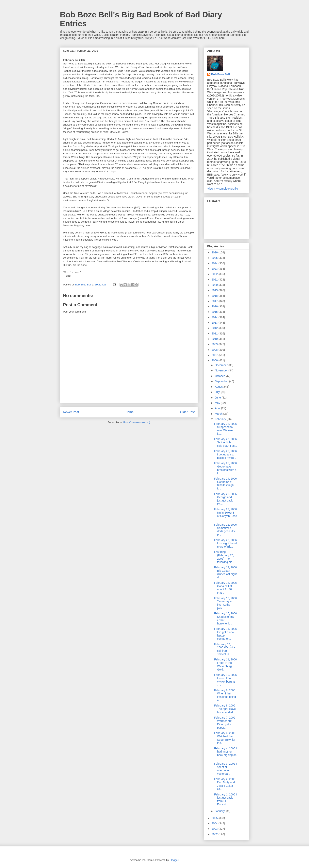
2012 (215, 328)
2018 (215, 296)
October (220, 376)
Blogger (174, 860)
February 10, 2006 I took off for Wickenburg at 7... (225, 680)
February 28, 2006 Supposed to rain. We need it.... (225, 429)
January (220, 811)
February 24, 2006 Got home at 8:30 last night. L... (225, 484)
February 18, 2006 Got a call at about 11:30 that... (225, 588)
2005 (215, 818)
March (219, 414)
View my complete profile (223, 189)
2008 (215, 350)
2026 (215, 252)
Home (130, 412)
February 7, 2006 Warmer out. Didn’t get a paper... (225, 723)
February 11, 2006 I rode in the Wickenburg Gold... (225, 664)
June (218, 398)
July (218, 392)
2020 (215, 285)
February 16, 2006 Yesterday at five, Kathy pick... (225, 603)
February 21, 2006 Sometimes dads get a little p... (225, 530)
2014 (215, 317)
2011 (215, 333)
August (219, 387)
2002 (215, 834)
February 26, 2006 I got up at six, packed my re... (225, 454)
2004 (215, 823)
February (221, 419)
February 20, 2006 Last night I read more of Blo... (226, 543)
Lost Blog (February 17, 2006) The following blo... (224, 557)
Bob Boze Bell (220, 74)
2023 (215, 269)
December (221, 365)
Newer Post (71, 412)
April (218, 408)
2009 (215, 344)
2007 (215, 355)
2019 (215, 290)
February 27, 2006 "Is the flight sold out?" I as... (226, 442)
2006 (215, 360)
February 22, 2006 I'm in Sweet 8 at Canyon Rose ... (226, 514)
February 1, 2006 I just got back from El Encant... (225, 799)
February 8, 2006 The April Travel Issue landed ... (225, 709)
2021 (215, 280)
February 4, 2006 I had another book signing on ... (225, 753)
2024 (215, 263)
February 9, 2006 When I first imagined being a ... (225, 695)
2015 (215, 312)
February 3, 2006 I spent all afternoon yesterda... (225, 769)
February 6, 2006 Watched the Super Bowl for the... (225, 738)
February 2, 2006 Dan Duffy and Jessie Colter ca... (225, 784)
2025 (215, 258)
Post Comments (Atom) (137, 422)
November (221, 370)
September (222, 381)
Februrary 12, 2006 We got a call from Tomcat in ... (225, 649)
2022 (215, 274)
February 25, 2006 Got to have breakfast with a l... (225, 468)
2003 (215, 829)
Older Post (187, 412)
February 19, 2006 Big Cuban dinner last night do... (225, 572)
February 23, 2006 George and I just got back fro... (225, 499)
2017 (215, 301)
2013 (215, 323)
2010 (215, 339)
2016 (215, 306)
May (218, 403)
